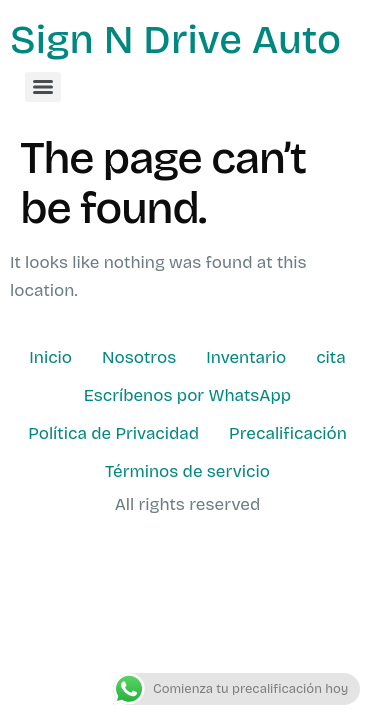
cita (330, 357)
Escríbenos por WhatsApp (187, 395)
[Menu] (43, 87)
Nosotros (139, 357)
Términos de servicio (187, 471)
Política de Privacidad (113, 433)
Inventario (246, 357)
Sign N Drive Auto (175, 40)
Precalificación (288, 433)
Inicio (50, 357)
